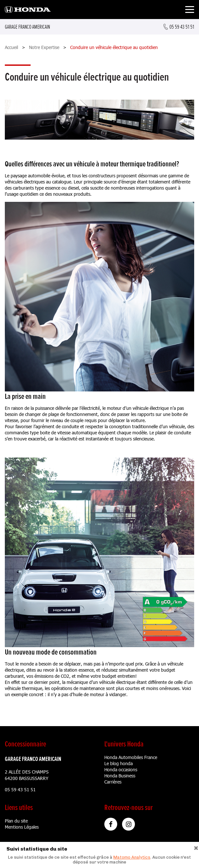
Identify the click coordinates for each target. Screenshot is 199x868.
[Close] (196, 847)
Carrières (113, 782)
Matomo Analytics (132, 857)
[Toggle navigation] (190, 10)
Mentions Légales (22, 827)
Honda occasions (121, 769)
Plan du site (16, 821)
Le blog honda (118, 763)
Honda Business (120, 776)
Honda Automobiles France (131, 757)
